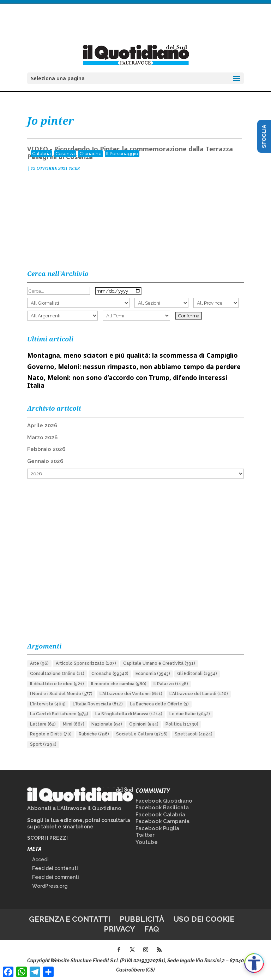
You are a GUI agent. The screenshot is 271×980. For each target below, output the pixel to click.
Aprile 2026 (42, 426)
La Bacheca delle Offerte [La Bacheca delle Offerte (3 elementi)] (159, 704)
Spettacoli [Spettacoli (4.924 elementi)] (194, 734)
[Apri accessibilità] (254, 963)
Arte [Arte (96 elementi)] (39, 663)
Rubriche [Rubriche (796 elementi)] (94, 734)
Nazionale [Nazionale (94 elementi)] (107, 724)
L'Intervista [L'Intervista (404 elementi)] (48, 704)
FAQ (152, 929)
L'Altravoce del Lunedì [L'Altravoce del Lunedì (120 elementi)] (199, 694)
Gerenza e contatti (70, 919)
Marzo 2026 (42, 438)
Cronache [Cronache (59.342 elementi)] (110, 674)
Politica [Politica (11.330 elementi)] (182, 724)
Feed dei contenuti (55, 868)
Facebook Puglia (157, 828)
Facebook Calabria (160, 815)
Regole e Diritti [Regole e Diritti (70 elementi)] (51, 734)
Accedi (40, 859)
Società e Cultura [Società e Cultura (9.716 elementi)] (142, 734)
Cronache (91, 154)
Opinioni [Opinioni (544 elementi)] (144, 724)
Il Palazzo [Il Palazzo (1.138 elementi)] (171, 684)
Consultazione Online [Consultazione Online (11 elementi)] (57, 674)
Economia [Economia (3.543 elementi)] (153, 674)
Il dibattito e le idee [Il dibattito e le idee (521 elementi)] (57, 684)
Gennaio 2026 (45, 461)
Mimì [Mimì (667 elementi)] (74, 724)
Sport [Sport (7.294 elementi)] (43, 744)
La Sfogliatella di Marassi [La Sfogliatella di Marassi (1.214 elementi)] (129, 714)
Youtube (147, 842)
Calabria (41, 154)
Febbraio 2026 (46, 449)
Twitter (145, 835)
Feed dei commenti (56, 877)
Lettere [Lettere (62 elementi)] (43, 724)
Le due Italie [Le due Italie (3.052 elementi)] (190, 714)
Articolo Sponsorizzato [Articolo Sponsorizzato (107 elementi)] (86, 663)
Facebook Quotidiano (164, 801)
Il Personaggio (122, 154)
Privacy (119, 929)
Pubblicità (142, 919)
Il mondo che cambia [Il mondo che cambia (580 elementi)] (119, 684)
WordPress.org (50, 886)
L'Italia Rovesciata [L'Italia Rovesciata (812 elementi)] (98, 704)
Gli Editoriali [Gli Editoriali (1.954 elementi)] (197, 674)
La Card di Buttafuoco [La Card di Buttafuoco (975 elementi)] (59, 714)
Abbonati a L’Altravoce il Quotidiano (74, 808)
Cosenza (65, 154)
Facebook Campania (162, 821)
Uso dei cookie (204, 919)
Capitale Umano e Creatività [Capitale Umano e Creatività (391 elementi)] (159, 663)
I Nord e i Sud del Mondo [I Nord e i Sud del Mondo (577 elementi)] (61, 694)
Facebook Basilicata (162, 808)
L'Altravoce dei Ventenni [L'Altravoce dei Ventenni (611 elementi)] (131, 694)
